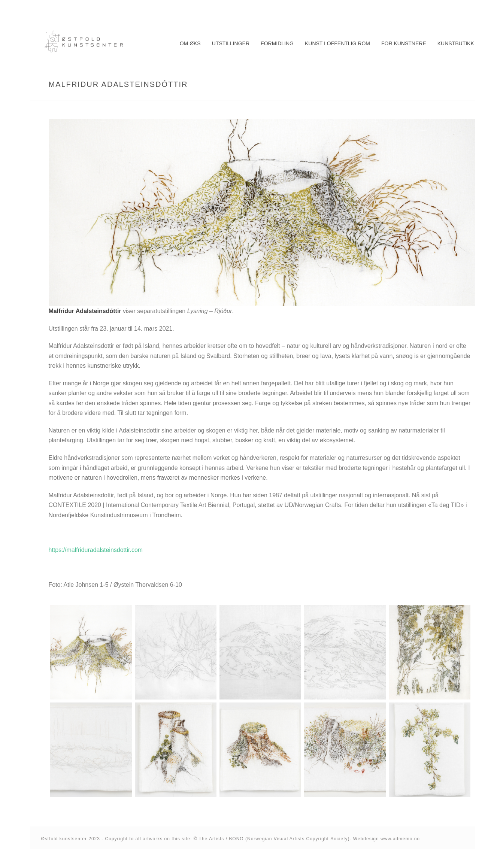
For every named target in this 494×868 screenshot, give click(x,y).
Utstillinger (231, 43)
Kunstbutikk (456, 43)
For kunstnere (404, 43)
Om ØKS (190, 43)
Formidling (277, 43)
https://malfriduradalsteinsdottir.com (96, 550)
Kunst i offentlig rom (337, 43)
